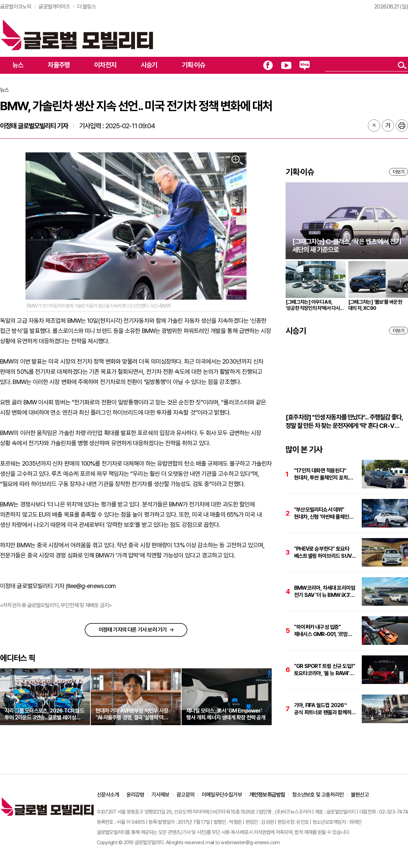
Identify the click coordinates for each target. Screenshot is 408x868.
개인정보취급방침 (267, 795)
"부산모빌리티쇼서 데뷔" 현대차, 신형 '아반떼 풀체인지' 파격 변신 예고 (324, 513)
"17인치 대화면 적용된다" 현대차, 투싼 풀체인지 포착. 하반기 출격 (321, 474)
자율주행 (59, 65)
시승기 (149, 65)
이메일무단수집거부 (222, 795)
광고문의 (185, 795)
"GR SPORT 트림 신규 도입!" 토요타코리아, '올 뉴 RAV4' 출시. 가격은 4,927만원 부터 (325, 670)
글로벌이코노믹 (16, 7)
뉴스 (18, 65)
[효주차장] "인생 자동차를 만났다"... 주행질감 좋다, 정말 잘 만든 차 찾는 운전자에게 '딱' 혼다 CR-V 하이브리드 (344, 422)
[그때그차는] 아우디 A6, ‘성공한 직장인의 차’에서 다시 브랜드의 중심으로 (313, 305)
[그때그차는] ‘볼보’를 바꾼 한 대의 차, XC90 (375, 305)
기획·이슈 (194, 65)
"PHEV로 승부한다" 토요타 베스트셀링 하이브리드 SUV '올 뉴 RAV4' (323, 553)
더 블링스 (87, 7)
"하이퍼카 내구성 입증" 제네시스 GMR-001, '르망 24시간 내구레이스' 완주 (321, 631)
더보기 (398, 172)
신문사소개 (108, 795)
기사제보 (160, 795)
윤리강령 (135, 795)
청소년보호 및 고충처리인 (318, 795)
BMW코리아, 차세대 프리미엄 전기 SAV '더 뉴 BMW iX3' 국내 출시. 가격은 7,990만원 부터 (325, 592)
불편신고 (360, 795)
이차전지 (105, 65)
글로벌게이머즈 (54, 7)
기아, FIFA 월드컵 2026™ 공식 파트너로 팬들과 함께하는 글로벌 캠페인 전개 (325, 709)
